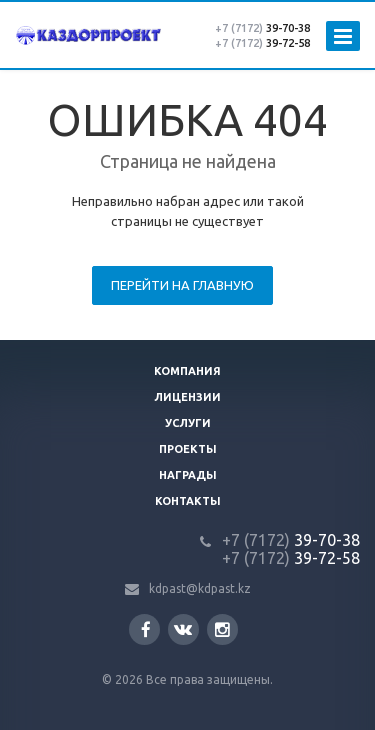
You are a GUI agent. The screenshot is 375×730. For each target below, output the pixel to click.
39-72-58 (262, 43)
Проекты (188, 449)
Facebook (146, 629)
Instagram (222, 629)
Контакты (188, 501)
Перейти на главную (182, 285)
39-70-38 (262, 28)
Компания (187, 371)
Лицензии (187, 397)
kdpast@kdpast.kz (200, 588)
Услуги (188, 423)
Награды (188, 475)
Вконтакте (183, 628)
